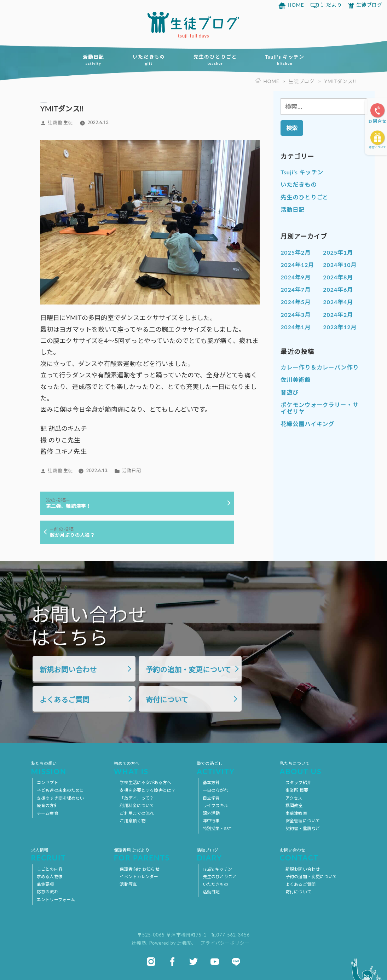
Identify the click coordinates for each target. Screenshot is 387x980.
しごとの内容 (50, 869)
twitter (193, 962)
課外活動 (211, 813)
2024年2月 (338, 315)
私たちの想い (69, 768)
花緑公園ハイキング (307, 424)
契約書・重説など (303, 828)
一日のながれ (216, 790)
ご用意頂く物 (132, 821)
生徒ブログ (369, 5)
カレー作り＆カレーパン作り (320, 367)
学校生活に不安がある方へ (145, 782)
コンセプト (48, 782)
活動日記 (93, 60)
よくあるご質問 (65, 700)
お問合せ (377, 121)
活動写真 (128, 884)
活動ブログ (235, 854)
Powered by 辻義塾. (172, 943)
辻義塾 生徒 (60, 122)
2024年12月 (297, 265)
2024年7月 (296, 289)
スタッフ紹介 (298, 782)
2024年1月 (296, 327)
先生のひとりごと (215, 60)
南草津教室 (296, 813)
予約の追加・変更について (188, 669)
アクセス (294, 798)
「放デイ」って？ (137, 798)
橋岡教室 (294, 805)
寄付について (377, 147)
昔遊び (290, 392)
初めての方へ (152, 768)
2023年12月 (340, 327)
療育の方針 (48, 805)
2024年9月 (296, 277)
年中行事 (211, 821)
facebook (172, 962)
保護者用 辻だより (152, 854)
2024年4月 (338, 302)
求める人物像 (50, 877)
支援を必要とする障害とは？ (148, 790)
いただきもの (149, 60)
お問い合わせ (318, 854)
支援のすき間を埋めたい (60, 798)
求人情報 (69, 854)
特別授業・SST (217, 828)
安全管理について (303, 821)
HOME (296, 5)
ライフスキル (216, 805)
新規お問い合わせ (68, 669)
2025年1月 (338, 252)
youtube (215, 962)
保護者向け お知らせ (139, 869)
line (236, 962)
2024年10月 (340, 265)
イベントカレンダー (139, 877)
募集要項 (45, 884)
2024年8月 (338, 277)
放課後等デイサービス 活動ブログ (193, 22)
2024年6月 (338, 289)
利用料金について (137, 805)
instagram (151, 962)
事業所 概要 (297, 790)
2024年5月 (296, 302)
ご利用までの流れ (137, 813)
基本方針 (211, 782)
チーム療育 (48, 813)
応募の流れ (48, 892)
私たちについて (318, 768)
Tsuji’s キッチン (285, 60)
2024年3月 (296, 315)
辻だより (331, 5)
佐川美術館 (296, 380)
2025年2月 (296, 252)
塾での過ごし (235, 768)
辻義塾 (139, 943)
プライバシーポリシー (225, 943)
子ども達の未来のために (60, 790)
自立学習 (211, 798)
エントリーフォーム (56, 900)
